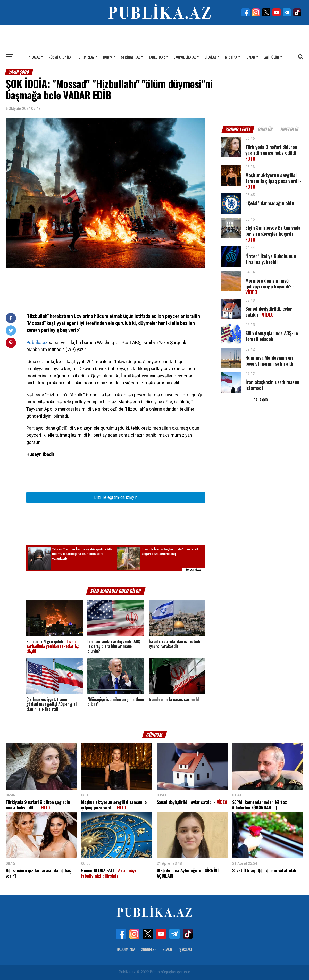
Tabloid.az (157, 57)
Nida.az (34, 57)
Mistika (231, 57)
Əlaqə (167, 949)
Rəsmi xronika (60, 57)
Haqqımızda (126, 949)
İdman (250, 57)
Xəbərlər (149, 949)
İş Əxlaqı (185, 949)
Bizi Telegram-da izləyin (116, 497)
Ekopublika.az (185, 57)
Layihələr (271, 57)
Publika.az (37, 343)
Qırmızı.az (87, 57)
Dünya (108, 57)
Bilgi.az (210, 57)
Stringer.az (130, 57)
